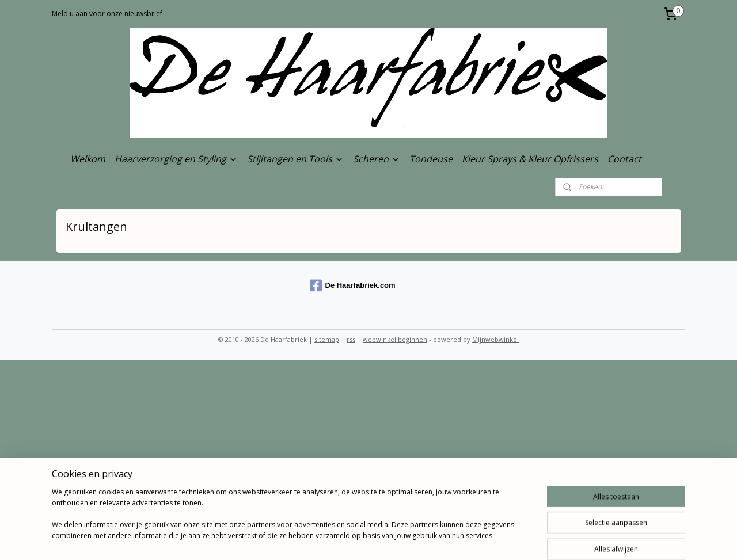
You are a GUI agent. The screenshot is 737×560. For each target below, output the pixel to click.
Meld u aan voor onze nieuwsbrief (107, 14)
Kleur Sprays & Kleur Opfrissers (530, 159)
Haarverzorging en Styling (176, 159)
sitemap (327, 339)
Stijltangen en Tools (295, 159)
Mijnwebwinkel (495, 339)
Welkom (88, 159)
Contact (624, 159)
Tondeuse (431, 159)
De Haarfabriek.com (353, 285)
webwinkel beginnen (395, 339)
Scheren (377, 159)
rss (351, 339)
